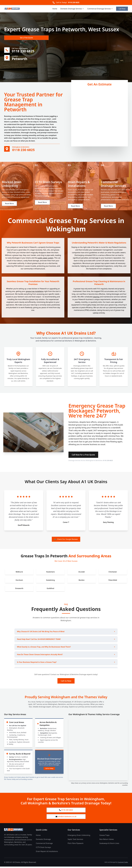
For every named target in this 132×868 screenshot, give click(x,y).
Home (55, 9)
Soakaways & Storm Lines (109, 845)
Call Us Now (66, 682)
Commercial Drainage (44, 845)
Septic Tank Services (75, 841)
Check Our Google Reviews (66, 540)
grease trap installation (35, 292)
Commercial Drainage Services (100, 9)
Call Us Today (49, 769)
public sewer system (46, 259)
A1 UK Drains (51, 122)
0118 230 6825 (74, 2)
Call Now (122, 9)
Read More (10, 207)
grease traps (44, 130)
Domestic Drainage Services (72, 9)
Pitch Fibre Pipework (76, 845)
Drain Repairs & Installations (47, 853)
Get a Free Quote (15, 38)
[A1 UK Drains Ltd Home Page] (18, 831)
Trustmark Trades (123, 864)
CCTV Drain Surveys (43, 849)
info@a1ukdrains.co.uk (66, 818)
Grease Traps (104, 837)
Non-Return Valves (107, 841)
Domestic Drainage (43, 841)
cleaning (96, 298)
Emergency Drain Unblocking (79, 837)
